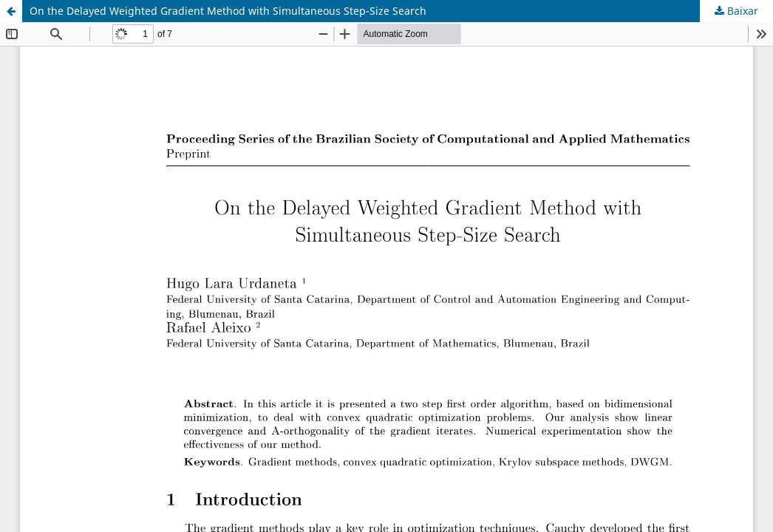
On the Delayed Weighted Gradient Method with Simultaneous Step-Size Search (228, 11)
